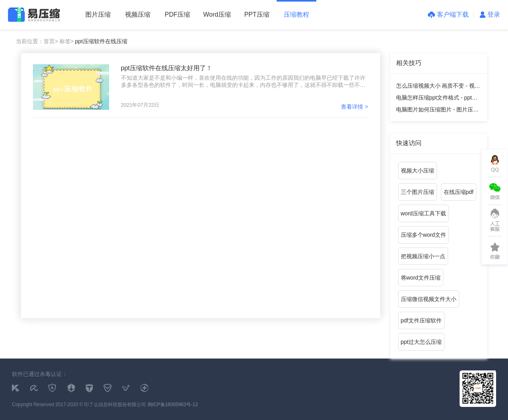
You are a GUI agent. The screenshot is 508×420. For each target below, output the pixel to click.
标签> (67, 41)
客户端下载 (448, 14)
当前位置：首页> (37, 41)
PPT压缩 (257, 14)
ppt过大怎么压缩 (421, 342)
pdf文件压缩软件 (421, 320)
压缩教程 (296, 14)
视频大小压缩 (418, 171)
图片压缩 (98, 14)
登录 (490, 14)
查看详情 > (354, 107)
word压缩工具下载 (423, 213)
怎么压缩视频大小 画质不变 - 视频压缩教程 (438, 87)
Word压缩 (217, 14)
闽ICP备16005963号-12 (173, 405)
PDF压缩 (177, 14)
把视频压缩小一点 (423, 256)
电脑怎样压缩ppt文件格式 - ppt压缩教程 (437, 99)
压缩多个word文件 (423, 235)
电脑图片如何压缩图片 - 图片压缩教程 (437, 111)
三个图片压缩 (418, 192)
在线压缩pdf (459, 192)
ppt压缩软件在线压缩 (101, 41)
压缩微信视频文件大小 (429, 299)
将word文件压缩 (421, 278)
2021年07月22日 (140, 105)
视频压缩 (138, 14)
